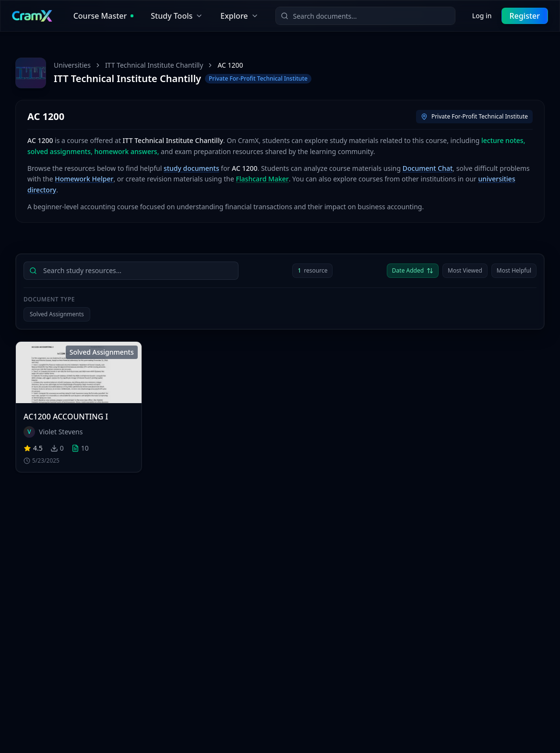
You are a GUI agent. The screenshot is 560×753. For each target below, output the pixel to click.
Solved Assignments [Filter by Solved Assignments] (57, 314)
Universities (72, 65)
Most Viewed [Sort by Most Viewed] (465, 270)
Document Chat (428, 168)
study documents (191, 168)
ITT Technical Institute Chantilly (154, 65)
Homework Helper (84, 179)
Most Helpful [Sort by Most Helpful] (514, 270)
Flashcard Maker (262, 179)
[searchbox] (131, 271)
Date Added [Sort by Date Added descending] (413, 270)
